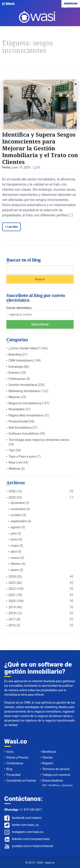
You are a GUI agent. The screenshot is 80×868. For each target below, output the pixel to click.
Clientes (48, 757)
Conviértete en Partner (21, 781)
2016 (12, 625)
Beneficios (49, 752)
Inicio (10, 752)
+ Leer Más (11, 227)
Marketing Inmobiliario (25, 391)
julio (14, 533)
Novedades (17, 409)
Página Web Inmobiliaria (26, 415)
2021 (12, 595)
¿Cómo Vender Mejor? (24, 348)
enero (15, 570)
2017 (12, 619)
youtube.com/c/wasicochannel (32, 846)
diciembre (18, 503)
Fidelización (17, 379)
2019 (12, 607)
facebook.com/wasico (27, 818)
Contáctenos (15, 763)
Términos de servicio (56, 769)
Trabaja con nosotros (56, 775)
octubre (16, 515)
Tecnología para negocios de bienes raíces (39, 440)
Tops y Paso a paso (22, 456)
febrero (16, 564)
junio (14, 539)
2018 (12, 613)
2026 (12, 491)
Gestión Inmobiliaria (23, 385)
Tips (12, 450)
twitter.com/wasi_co (25, 825)
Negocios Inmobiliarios (25, 403)
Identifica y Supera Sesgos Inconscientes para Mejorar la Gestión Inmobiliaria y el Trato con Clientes (40, 148)
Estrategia (16, 367)
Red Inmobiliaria (20, 428)
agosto (16, 527)
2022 (12, 589)
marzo (15, 558)
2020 (12, 601)
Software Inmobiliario (24, 434)
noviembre (18, 509)
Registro (48, 763)
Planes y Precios (17, 757)
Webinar (14, 469)
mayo (15, 546)
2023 (12, 583)
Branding (15, 354)
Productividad (18, 421)
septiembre (19, 521)
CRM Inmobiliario (21, 360)
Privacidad (13, 775)
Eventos (14, 373)
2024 (12, 577)
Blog (9, 769)
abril (14, 552)
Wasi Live (15, 462)
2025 (12, 497)
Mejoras (14, 397)
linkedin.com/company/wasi (31, 839)
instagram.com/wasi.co (28, 832)
